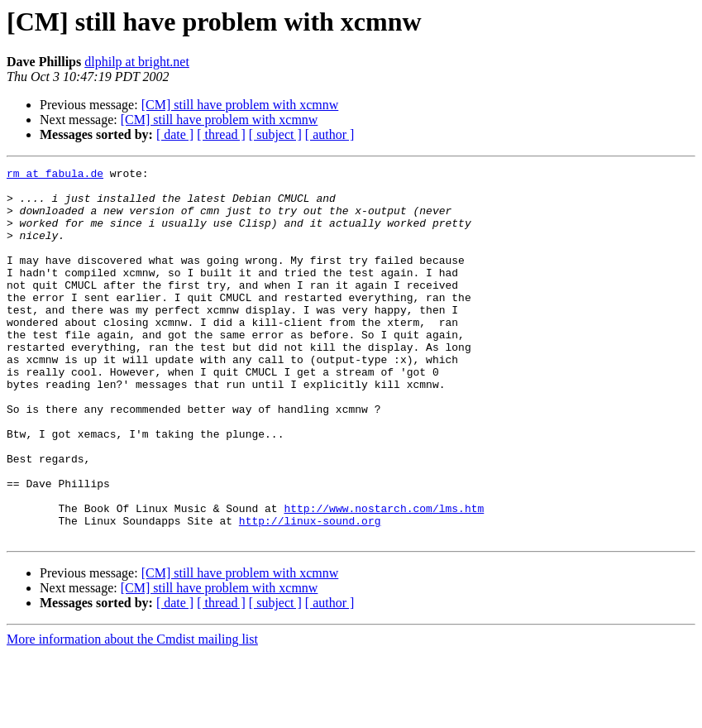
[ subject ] (275, 134)
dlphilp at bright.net (137, 62)
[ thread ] (221, 134)
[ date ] (175, 134)
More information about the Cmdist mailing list (132, 714)
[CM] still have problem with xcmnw (240, 105)
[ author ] (330, 134)
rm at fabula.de (55, 175)
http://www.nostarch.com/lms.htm (384, 577)
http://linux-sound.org (310, 592)
